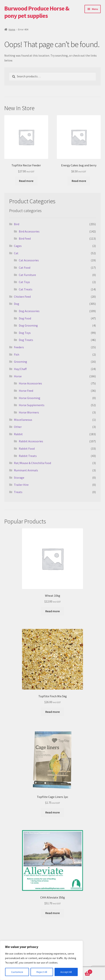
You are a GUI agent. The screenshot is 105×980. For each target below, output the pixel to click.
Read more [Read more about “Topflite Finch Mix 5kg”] (52, 712)
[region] (41, 960)
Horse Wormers (29, 412)
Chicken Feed (22, 297)
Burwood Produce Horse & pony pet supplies (37, 12)
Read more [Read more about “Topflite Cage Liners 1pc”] (52, 812)
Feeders (19, 347)
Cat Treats (26, 289)
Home (12, 29)
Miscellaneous (23, 420)
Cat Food (25, 268)
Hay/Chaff (20, 369)
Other (18, 427)
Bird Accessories (29, 231)
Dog (17, 304)
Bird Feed (25, 238)
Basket (81, 971)
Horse (18, 376)
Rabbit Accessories (31, 441)
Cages (18, 246)
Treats (18, 492)
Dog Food (25, 318)
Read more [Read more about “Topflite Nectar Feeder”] (26, 181)
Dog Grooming (28, 325)
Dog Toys (25, 333)
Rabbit (18, 434)
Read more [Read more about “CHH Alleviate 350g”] (52, 913)
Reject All (42, 972)
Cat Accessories (29, 260)
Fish (17, 354)
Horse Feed (26, 391)
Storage (19, 478)
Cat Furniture (27, 275)
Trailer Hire (21, 485)
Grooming (21, 362)
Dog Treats (26, 340)
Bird (17, 224)
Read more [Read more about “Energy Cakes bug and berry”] (79, 181)
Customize (17, 972)
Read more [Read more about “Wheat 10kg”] (52, 611)
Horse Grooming (30, 398)
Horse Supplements (32, 405)
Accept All (66, 972)
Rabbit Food (27, 449)
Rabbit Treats (28, 456)
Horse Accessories (30, 383)
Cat (16, 253)
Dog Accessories (29, 311)
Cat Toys (24, 282)
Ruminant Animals (26, 470)
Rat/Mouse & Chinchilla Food (32, 463)
